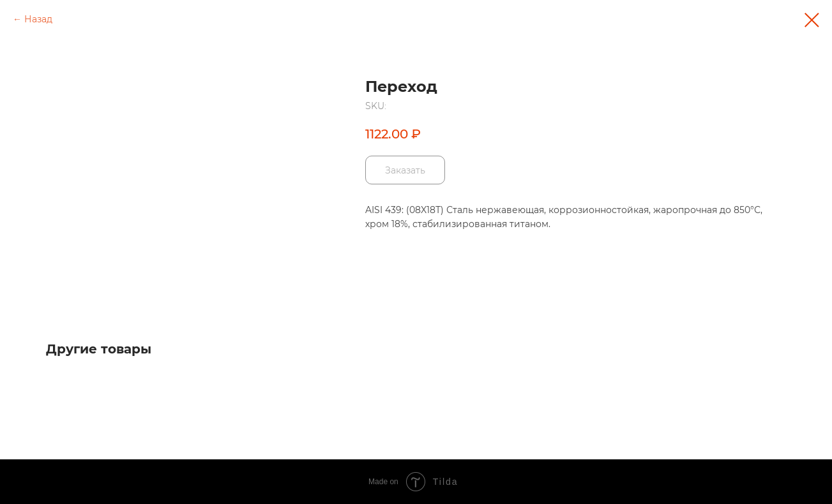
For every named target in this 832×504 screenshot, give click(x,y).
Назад (38, 19)
